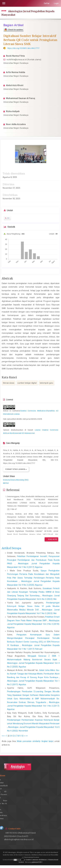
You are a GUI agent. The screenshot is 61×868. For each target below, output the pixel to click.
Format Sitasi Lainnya (16, 469)
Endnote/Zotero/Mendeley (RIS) (16, 480)
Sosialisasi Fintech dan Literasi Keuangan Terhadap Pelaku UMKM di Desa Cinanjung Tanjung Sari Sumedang (33, 592)
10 (22, 736)
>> (27, 736)
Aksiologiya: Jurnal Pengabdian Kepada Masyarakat (28, 13)
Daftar (47, 3)
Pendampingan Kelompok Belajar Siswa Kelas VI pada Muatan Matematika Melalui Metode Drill (33, 606)
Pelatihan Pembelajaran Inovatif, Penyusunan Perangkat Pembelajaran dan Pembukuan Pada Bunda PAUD (33, 560)
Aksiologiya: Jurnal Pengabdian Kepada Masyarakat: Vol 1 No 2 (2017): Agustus (33, 706)
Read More (51, 539)
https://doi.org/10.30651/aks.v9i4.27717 (23, 48)
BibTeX (6, 483)
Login (56, 3)
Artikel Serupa (11, 548)
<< (3, 736)
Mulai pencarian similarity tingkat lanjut (35, 741)
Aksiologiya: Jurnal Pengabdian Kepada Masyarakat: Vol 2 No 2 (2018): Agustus (33, 624)
